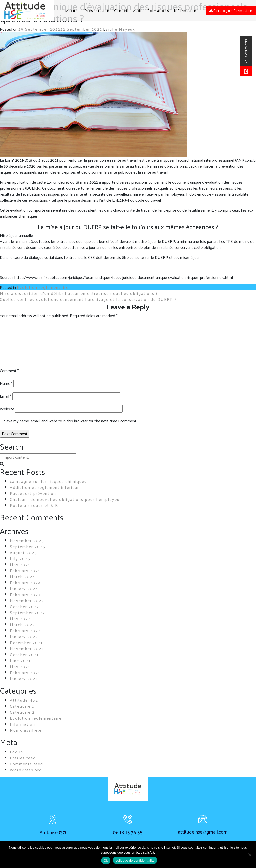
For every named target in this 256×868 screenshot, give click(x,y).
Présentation (97, 10)
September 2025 (28, 546)
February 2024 (25, 582)
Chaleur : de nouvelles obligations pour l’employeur (66, 499)
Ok (106, 861)
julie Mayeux (122, 29)
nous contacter (246, 51)
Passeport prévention (33, 493)
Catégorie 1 (22, 706)
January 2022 (24, 636)
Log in (17, 752)
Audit (138, 10)
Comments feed (27, 764)
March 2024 (23, 576)
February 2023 (25, 594)
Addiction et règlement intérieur (45, 487)
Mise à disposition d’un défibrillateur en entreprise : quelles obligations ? (79, 293)
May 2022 (20, 618)
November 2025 (27, 540)
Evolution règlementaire (43, 287)
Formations (159, 10)
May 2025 (20, 564)
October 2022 (25, 606)
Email (6, 396)
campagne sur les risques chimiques (48, 481)
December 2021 (26, 642)
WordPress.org (26, 770)
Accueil (73, 10)
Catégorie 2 (22, 712)
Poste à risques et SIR (34, 505)
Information (23, 724)
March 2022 (22, 624)
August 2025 (24, 552)
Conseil (121, 10)
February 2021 (25, 673)
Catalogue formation (231, 10)
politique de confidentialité (135, 861)
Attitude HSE (24, 700)
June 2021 (20, 661)
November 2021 (27, 648)
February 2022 (25, 630)
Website (7, 409)
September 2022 (28, 612)
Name (6, 383)
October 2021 (24, 655)
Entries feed (23, 758)
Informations (186, 10)
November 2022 (27, 600)
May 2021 (20, 667)
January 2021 (24, 679)
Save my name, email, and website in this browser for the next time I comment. (71, 421)
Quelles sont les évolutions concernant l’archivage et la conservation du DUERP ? (88, 299)
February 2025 (25, 570)
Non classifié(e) (27, 730)
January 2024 (24, 588)
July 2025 (20, 558)
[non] (250, 855)
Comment (9, 371)
